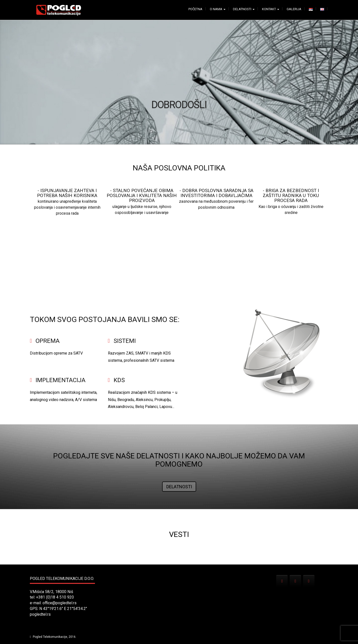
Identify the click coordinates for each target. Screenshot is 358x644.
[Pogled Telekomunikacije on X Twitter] (309, 581)
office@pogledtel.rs (60, 603)
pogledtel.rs (40, 614)
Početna (195, 9)
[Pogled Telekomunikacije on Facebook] (295, 581)
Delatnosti (244, 9)
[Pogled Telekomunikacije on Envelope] (282, 581)
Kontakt (271, 9)
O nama (218, 9)
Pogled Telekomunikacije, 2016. (54, 637)
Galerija (294, 9)
